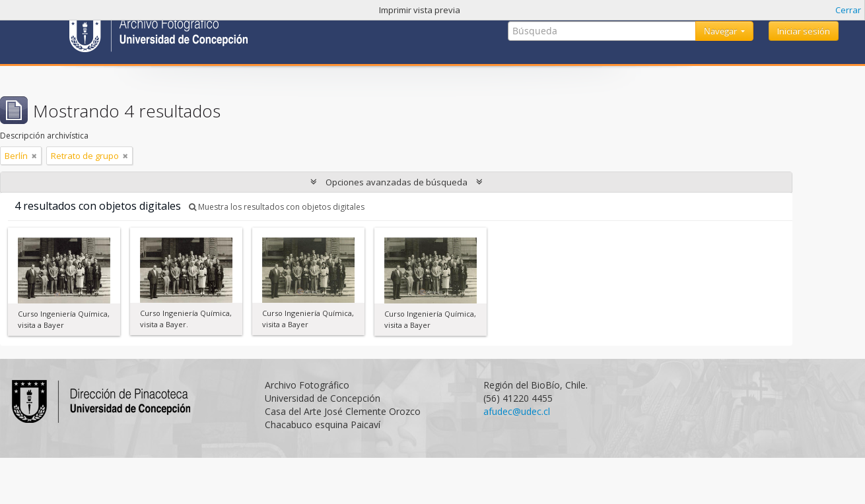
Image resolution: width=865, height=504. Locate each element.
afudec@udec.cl (517, 411)
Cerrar (848, 10)
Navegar (721, 31)
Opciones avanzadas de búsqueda (397, 182)
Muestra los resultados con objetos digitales (277, 207)
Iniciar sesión (804, 31)
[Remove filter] (34, 156)
